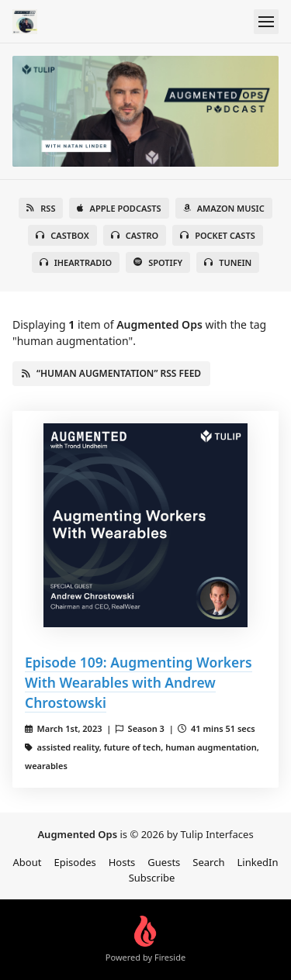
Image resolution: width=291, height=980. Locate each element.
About (28, 862)
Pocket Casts (218, 235)
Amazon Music (224, 208)
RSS (41, 208)
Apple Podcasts (119, 208)
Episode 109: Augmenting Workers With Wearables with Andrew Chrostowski (139, 683)
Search (208, 862)
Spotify (158, 262)
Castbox (62, 235)
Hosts (122, 862)
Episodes (74, 862)
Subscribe (152, 878)
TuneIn (228, 262)
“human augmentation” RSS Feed (111, 373)
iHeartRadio (76, 262)
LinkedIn (258, 862)
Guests (164, 862)
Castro (135, 235)
